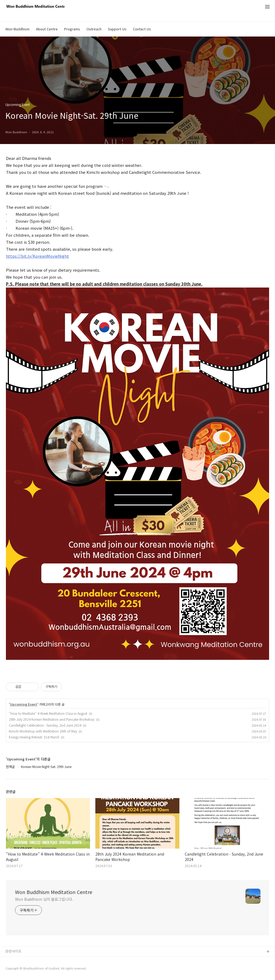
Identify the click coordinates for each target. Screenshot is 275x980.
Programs (72, 29)
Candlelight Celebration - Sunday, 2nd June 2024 (45, 725)
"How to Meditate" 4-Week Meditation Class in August (48, 713)
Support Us (117, 29)
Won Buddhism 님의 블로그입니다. (44, 899)
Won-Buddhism (17, 29)
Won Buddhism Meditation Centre (54, 892)
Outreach (94, 29)
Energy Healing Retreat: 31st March (34, 737)
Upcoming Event (24, 704)
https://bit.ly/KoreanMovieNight (37, 256)
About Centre (47, 29)
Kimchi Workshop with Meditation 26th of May (43, 731)
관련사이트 (13, 951)
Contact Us (142, 29)
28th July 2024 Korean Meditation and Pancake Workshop (52, 719)
